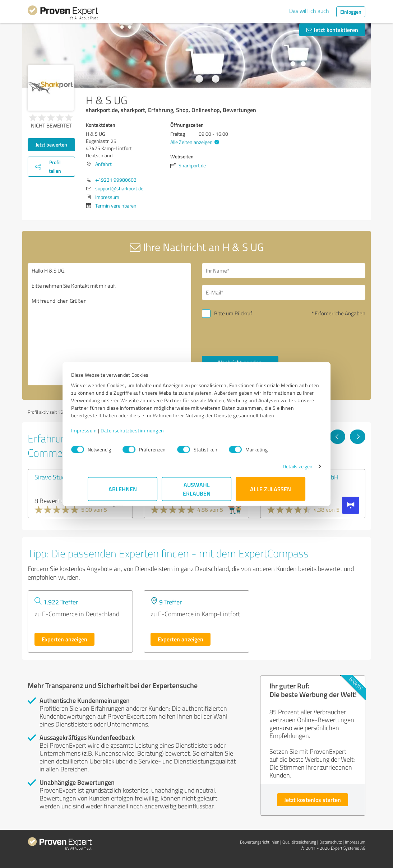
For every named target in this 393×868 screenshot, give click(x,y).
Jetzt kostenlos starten (313, 800)
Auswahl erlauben (197, 493)
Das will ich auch (309, 11)
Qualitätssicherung (299, 842)
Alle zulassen (271, 493)
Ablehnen (123, 493)
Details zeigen (281, 470)
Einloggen (351, 12)
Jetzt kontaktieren (332, 30)
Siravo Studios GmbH (63, 477)
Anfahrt (103, 164)
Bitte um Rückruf (233, 313)
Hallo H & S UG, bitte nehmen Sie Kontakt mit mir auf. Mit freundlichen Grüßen (109, 324)
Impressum (101, 434)
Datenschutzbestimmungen (149, 434)
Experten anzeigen (64, 639)
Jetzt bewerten (51, 145)
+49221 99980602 (116, 180)
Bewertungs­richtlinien (260, 842)
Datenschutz (330, 842)
